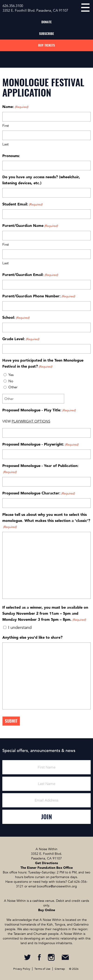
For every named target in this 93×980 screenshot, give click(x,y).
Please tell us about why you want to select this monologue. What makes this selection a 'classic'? (46, 521)
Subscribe (46, 34)
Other (13, 387)
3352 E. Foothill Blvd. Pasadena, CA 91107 (35, 10)
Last (5, 144)
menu (85, 8)
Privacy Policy (22, 969)
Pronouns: (11, 156)
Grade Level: (21, 339)
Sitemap (60, 969)
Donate (46, 22)
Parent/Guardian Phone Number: (39, 296)
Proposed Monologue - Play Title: (39, 410)
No (11, 381)
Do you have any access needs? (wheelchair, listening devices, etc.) (41, 180)
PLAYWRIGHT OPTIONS (31, 421)
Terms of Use (42, 969)
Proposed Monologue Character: (38, 493)
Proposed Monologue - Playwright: (40, 445)
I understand (20, 628)
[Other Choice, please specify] (33, 399)
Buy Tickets (46, 45)
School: (16, 318)
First (6, 126)
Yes (11, 375)
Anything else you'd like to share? (32, 638)
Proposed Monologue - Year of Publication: (40, 469)
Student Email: (22, 205)
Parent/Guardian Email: (30, 275)
